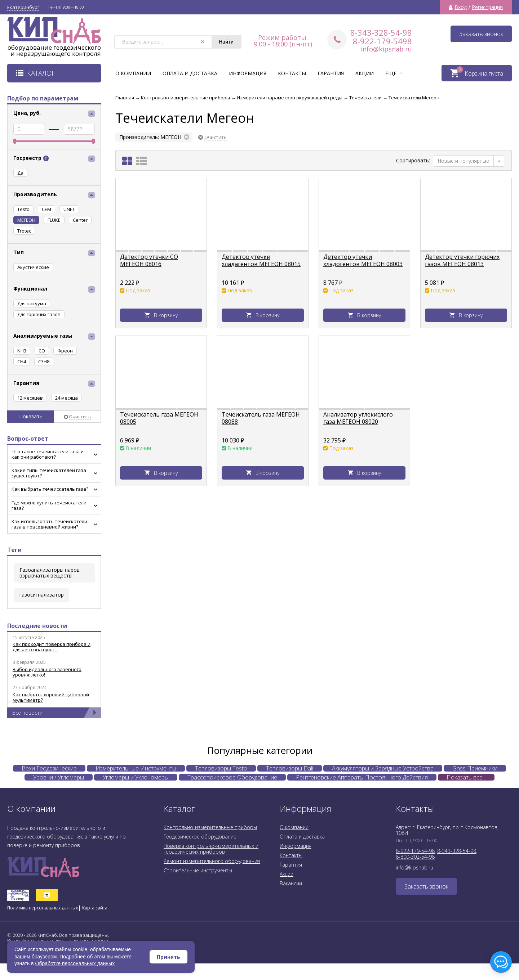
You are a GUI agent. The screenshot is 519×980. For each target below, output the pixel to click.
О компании (133, 73)
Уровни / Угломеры (59, 777)
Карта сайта (95, 908)
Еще (394, 73)
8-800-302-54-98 (415, 857)
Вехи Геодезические (49, 768)
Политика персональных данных (43, 908)
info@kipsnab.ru (386, 49)
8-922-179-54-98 (415, 851)
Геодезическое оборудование (200, 837)
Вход (461, 7)
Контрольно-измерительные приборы (210, 827)
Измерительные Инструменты (136, 768)
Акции (365, 73)
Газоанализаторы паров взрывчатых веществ (50, 573)
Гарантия (331, 73)
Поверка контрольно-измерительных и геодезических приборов (211, 849)
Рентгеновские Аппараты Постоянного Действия (362, 777)
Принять (168, 957)
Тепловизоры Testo (221, 768)
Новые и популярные (463, 161)
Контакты (292, 73)
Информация (248, 73)
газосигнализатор (42, 595)
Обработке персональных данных (75, 963)
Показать (31, 416)
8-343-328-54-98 (381, 32)
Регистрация (487, 7)
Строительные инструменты (198, 870)
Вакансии (291, 883)
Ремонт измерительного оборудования (212, 861)
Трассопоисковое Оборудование (232, 777)
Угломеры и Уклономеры (136, 777)
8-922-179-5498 (382, 41)
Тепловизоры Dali (290, 768)
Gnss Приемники (475, 768)
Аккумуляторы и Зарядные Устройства (383, 768)
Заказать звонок (481, 34)
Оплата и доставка (190, 73)
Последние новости (37, 626)
